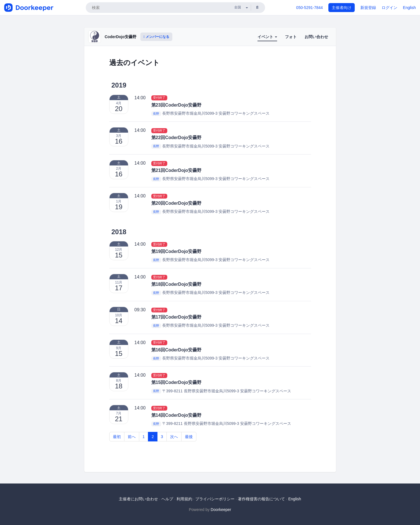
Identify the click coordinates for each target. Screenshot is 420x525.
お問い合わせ (316, 37)
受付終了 (159, 98)
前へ (132, 437)
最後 (189, 437)
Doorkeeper (221, 510)
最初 (117, 437)
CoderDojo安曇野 (121, 37)
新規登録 (368, 8)
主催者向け (342, 8)
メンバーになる (156, 37)
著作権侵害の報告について (261, 499)
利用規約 (184, 499)
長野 (156, 114)
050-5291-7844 (309, 8)
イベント (267, 37)
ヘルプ (167, 499)
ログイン (389, 8)
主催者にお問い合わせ (138, 499)
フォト (291, 37)
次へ (174, 437)
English (409, 8)
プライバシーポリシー (215, 499)
